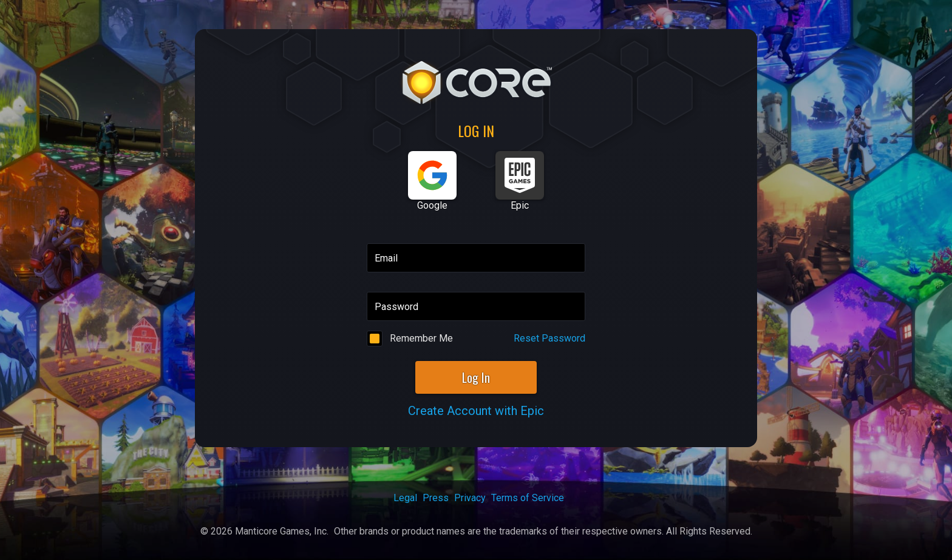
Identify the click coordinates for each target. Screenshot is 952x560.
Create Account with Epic (476, 411)
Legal (405, 498)
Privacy (470, 498)
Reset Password (549, 338)
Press (436, 498)
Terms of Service (528, 498)
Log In (476, 377)
